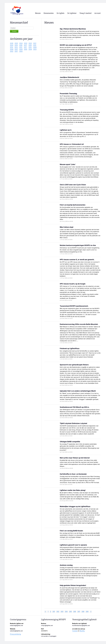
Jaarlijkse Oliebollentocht (69, 77)
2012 (21, 47)
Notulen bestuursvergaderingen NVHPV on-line (78, 245)
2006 (21, 49)
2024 (21, 43)
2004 (30, 49)
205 (70, 612)
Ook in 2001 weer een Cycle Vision (73, 185)
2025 (16, 43)
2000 (21, 51)
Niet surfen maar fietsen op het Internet (75, 458)
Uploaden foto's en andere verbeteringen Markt (78, 391)
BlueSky (82, 631)
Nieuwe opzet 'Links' (68, 164)
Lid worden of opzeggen (49, 636)
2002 (12, 51)
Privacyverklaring (15, 634)
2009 (35, 47)
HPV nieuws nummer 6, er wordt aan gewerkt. (77, 260)
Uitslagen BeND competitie (70, 442)
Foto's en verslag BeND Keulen (71, 531)
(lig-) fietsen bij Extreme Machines (73, 29)
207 (79, 612)
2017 (25, 45)
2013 (16, 47)
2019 (16, 45)
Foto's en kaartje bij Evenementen (73, 205)
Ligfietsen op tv (66, 130)
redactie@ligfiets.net (16, 626)
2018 (21, 45)
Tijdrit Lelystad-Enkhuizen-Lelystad (73, 423)
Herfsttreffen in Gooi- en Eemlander (73, 474)
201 (54, 612)
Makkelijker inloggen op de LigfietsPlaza (75, 506)
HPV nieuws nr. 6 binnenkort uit (72, 144)
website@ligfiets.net (16, 631)
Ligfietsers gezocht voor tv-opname (73, 545)
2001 (16, 51)
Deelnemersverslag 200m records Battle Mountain (79, 324)
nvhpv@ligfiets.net (47, 626)
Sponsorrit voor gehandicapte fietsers (74, 365)
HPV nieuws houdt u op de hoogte (73, 284)
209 (87, 612)
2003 (35, 49)
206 (75, 612)
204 (66, 612)
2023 (26, 43)
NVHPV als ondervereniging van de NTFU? (76, 45)
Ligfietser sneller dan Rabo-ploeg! (73, 490)
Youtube (75, 631)
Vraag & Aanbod (85, 13)
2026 (12, 43)
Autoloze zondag (66, 565)
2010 (30, 47)
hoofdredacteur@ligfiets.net (81, 626)
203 (62, 612)
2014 (12, 47)
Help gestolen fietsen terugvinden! (73, 585)
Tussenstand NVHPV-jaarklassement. (74, 306)
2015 (35, 45)
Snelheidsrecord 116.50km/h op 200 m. (75, 407)
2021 (35, 43)
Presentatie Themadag (68, 94)
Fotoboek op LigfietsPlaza (70, 348)
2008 (12, 49)
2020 (12, 45)
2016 (30, 45)
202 (58, 612)
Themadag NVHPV (67, 110)
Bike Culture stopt (67, 227)
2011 (25, 47)
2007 (16, 49)
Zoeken (14, 31)
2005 (26, 49)
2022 (30, 43)
